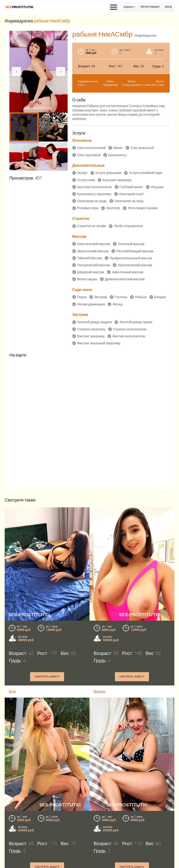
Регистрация (150, 7)
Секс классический (91, 148)
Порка (82, 297)
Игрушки (157, 187)
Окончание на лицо (129, 201)
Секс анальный (142, 148)
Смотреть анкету (47, 677)
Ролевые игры (88, 208)
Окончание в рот (131, 194)
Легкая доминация (91, 304)
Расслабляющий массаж (135, 251)
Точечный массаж (131, 244)
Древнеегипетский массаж (125, 279)
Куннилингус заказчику (94, 194)
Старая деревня (132, 85)
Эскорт (82, 173)
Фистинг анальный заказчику (99, 343)
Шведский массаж (91, 272)
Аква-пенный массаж (128, 272)
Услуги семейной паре (146, 173)
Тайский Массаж (89, 258)
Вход (168, 7)
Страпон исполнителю (130, 329)
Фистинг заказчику (91, 336)
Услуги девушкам (108, 173)
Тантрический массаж (94, 265)
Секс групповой (89, 155)
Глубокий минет (131, 187)
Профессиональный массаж (131, 258)
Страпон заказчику (91, 329)
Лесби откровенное (128, 226)
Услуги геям (86, 180)
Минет (118, 148)
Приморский (110, 85)
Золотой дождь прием (136, 322)
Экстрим (101, 297)
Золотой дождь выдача (94, 322)
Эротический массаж (93, 251)
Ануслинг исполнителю (95, 187)
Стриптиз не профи (92, 226)
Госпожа (121, 297)
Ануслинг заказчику (117, 180)
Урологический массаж (135, 265)
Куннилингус (118, 155)
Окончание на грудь (92, 201)
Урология (113, 208)
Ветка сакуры (87, 279)
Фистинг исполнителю (129, 336)
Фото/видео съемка (143, 208)
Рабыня (141, 297)
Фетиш (118, 304)
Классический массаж (94, 244)
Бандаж (160, 297)
